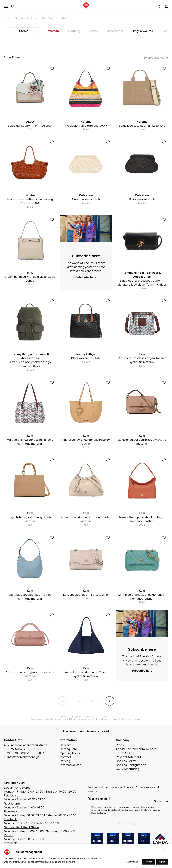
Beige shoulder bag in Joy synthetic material (142, 442)
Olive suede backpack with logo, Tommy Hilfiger (30, 364)
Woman (34, 18)
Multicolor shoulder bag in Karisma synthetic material (30, 442)
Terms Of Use (125, 753)
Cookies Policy (126, 761)
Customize (132, 862)
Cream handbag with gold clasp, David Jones (30, 279)
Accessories (115, 31)
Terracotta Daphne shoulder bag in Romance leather (142, 519)
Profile (120, 745)
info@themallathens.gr (23, 757)
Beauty (167, 31)
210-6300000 (16, 753)
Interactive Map (71, 765)
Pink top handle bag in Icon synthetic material (30, 674)
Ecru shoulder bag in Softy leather (86, 595)
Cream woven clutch (86, 199)
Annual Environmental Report (136, 749)
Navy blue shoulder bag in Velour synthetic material (86, 674)
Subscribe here (86, 256)
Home (7, 18)
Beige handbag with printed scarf (30, 126)
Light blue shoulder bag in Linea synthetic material (30, 597)
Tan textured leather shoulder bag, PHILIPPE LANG (30, 201)
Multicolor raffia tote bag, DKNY (86, 126)
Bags (65, 18)
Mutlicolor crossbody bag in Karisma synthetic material (142, 360)
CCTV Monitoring (127, 769)
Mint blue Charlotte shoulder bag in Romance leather (142, 597)
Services (66, 745)
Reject (148, 862)
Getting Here (68, 749)
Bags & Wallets (50, 18)
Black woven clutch (142, 199)
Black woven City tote (86, 358)
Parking (65, 761)
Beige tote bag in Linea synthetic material (30, 519)
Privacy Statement (129, 757)
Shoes (94, 31)
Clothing (74, 31)
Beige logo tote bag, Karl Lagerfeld (142, 126)
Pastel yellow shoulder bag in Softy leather (86, 442)
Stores (24, 31)
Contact (66, 757)
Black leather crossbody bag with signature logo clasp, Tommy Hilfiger (142, 282)
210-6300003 (35, 753)
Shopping (20, 18)
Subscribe (161, 801)
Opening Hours (70, 753)
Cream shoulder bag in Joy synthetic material (86, 519)
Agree (162, 862)
